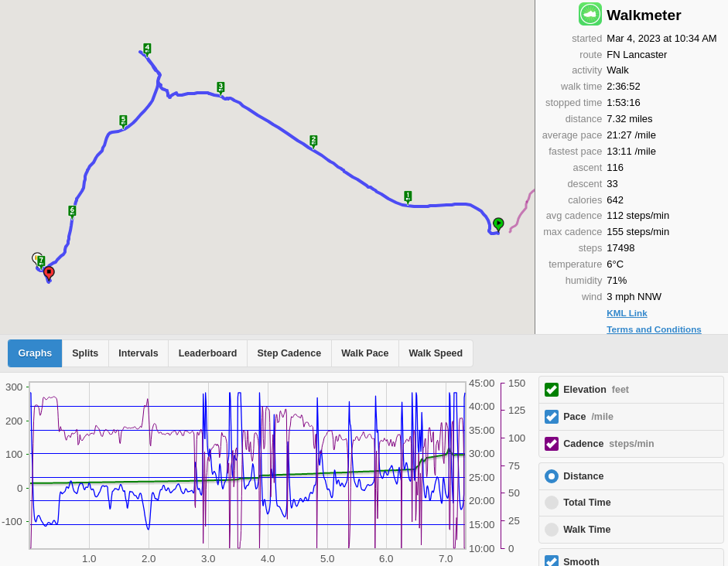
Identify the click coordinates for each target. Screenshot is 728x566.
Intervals (138, 353)
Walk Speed (436, 353)
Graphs (36, 353)
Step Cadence (289, 353)
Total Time (587, 503)
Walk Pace (365, 353)
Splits (85, 353)
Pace (588, 417)
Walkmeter (644, 15)
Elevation (596, 390)
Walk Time (587, 530)
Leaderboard (208, 353)
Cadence (608, 444)
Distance (583, 476)
